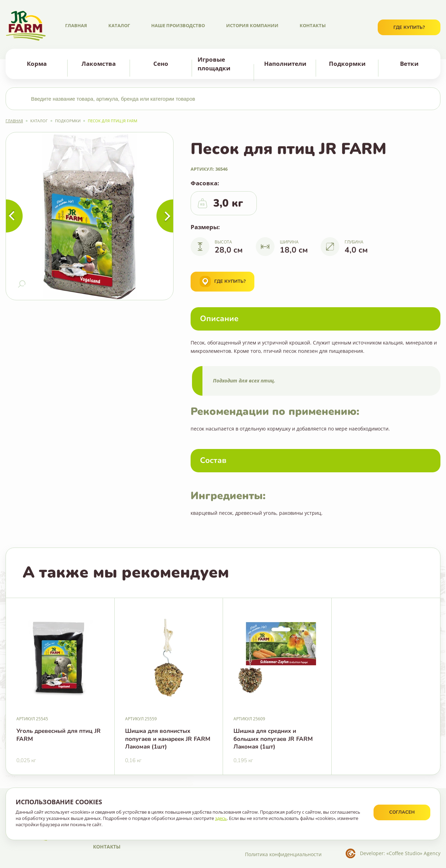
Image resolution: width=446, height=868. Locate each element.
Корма (37, 64)
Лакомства (99, 64)
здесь (221, 818)
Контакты (313, 25)
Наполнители (285, 64)
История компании (252, 25)
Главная (76, 25)
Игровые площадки (214, 64)
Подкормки (347, 64)
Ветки (409, 64)
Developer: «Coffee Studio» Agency (400, 853)
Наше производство (178, 25)
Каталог (119, 25)
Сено (161, 64)
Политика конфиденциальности (283, 854)
